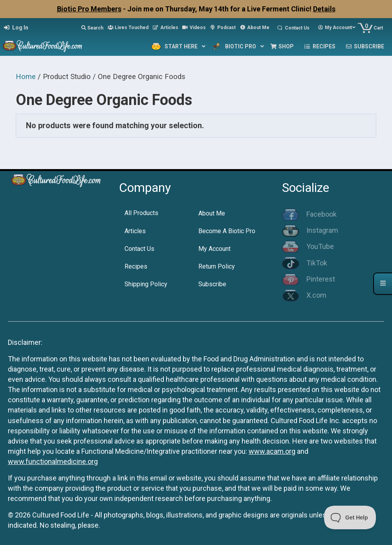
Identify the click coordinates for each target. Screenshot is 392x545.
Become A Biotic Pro (227, 231)
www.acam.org (272, 451)
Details (324, 9)
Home (26, 76)
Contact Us (139, 249)
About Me (212, 213)
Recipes (136, 266)
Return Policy (217, 266)
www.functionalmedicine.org (53, 461)
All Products (141, 213)
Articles (135, 231)
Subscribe (212, 284)
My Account (214, 249)
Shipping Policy (146, 284)
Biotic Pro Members (89, 9)
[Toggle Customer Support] (350, 517)
